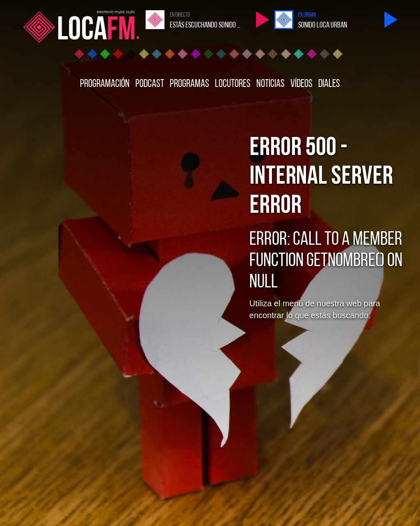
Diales (329, 84)
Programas (189, 84)
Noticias (270, 84)
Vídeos (301, 84)
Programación (105, 84)
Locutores (233, 84)
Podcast (150, 84)
